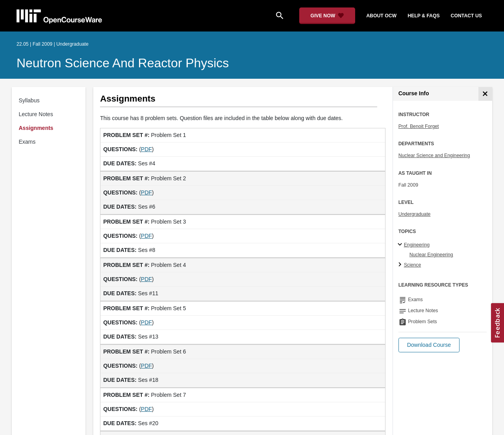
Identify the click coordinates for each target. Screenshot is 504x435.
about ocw (381, 16)
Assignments (36, 128)
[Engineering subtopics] (401, 245)
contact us (466, 16)
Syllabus (29, 100)
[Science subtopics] (401, 265)
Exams (27, 142)
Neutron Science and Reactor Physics (123, 63)
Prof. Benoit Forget (419, 126)
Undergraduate (415, 214)
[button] (429, 345)
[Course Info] (485, 94)
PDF (146, 149)
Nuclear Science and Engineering (434, 155)
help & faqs (423, 16)
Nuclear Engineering (431, 255)
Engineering (417, 245)
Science (413, 265)
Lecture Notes (36, 114)
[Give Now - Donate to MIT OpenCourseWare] (327, 16)
